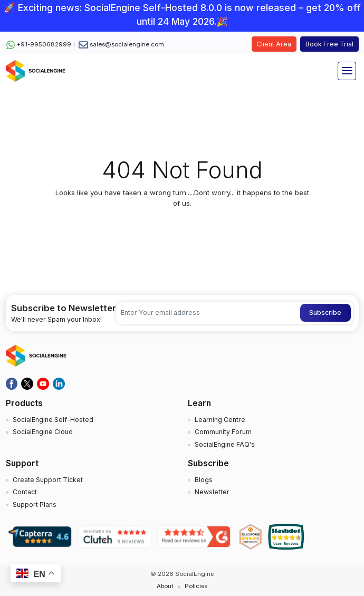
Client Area (274, 44)
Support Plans (35, 504)
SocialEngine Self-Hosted (53, 420)
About (165, 586)
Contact (25, 492)
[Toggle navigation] (347, 71)
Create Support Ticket (48, 480)
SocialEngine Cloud (43, 432)
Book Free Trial (329, 44)
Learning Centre (220, 420)
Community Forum (223, 432)
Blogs (204, 480)
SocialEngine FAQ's (225, 444)
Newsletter (212, 492)
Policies (196, 586)
